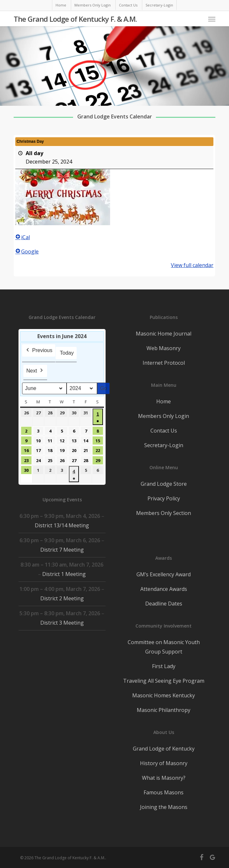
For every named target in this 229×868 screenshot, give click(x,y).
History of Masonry (164, 763)
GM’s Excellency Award (164, 574)
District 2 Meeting (62, 598)
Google (27, 251)
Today (67, 353)
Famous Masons (164, 792)
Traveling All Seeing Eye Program (164, 681)
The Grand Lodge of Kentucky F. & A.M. (75, 19)
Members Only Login (164, 416)
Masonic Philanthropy (164, 710)
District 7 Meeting (62, 550)
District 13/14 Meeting (62, 525)
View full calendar (192, 265)
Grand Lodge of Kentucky (164, 749)
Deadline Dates (164, 604)
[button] (212, 19)
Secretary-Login (164, 445)
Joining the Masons (164, 807)
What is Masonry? (164, 778)
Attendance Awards (164, 589)
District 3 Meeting (62, 623)
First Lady (164, 666)
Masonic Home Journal (164, 334)
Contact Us (164, 431)
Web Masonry (164, 348)
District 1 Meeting (64, 574)
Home (164, 401)
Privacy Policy (164, 498)
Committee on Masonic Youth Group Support (164, 647)
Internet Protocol (164, 363)
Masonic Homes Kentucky (164, 695)
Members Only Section (164, 513)
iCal (23, 237)
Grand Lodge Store (164, 484)
